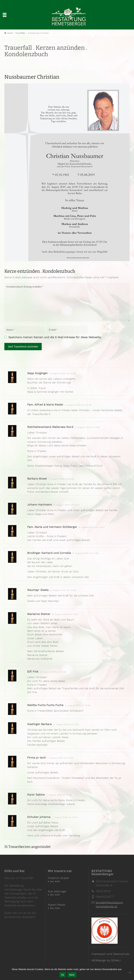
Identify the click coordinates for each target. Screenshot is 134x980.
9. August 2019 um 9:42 (88, 427)
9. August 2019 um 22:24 (63, 374)
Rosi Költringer (57, 891)
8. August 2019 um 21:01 (67, 505)
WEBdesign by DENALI (106, 960)
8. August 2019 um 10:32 (53, 672)
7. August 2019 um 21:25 (60, 758)
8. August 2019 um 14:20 (65, 614)
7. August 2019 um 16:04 (65, 817)
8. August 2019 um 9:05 (78, 705)
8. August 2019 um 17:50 (86, 553)
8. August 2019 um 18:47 (92, 527)
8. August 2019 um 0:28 (66, 724)
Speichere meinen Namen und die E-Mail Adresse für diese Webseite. (55, 337)
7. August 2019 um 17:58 (59, 795)
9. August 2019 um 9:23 (61, 479)
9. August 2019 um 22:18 (78, 405)
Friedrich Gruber (58, 878)
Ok (63, 975)
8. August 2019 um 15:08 (63, 590)
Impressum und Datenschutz (110, 954)
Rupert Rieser (57, 905)
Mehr (72, 975)
